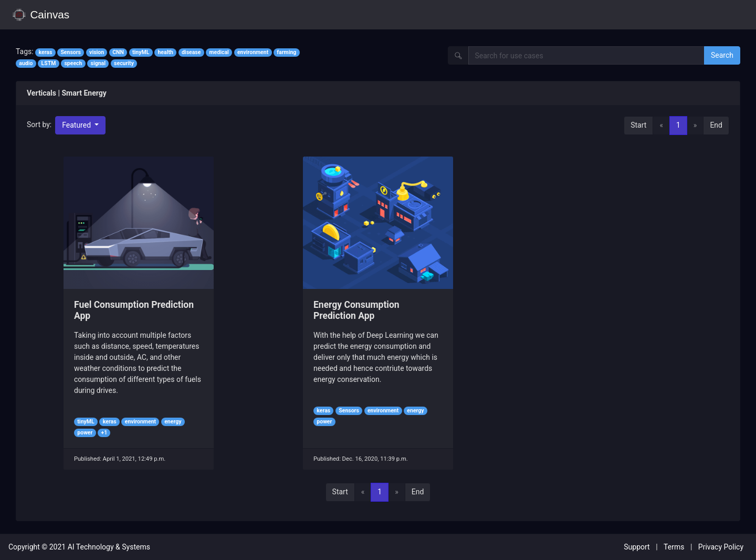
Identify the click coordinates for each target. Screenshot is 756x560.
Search (722, 55)
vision (97, 52)
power (85, 433)
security (124, 63)
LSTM (49, 63)
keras (45, 52)
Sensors (71, 52)
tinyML (141, 52)
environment (253, 52)
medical (219, 52)
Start (638, 125)
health (165, 52)
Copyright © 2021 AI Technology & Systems (79, 547)
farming (286, 52)
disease (191, 52)
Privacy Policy (721, 547)
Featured (77, 125)
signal (98, 63)
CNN (118, 52)
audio (26, 63)
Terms (674, 547)
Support (637, 547)
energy (173, 422)
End (716, 125)
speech (73, 63)
